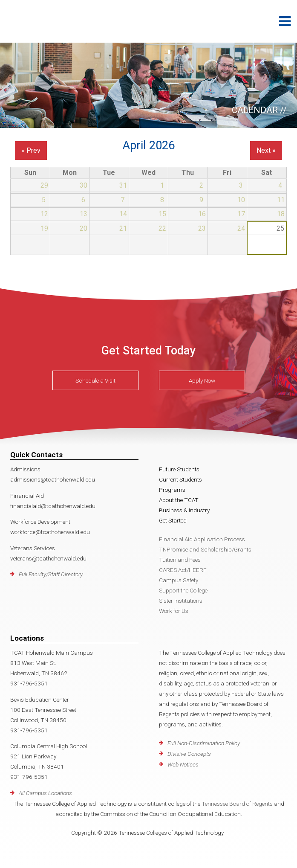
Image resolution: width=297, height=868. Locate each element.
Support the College (183, 590)
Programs (172, 490)
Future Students (179, 469)
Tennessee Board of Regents (237, 804)
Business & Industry (184, 510)
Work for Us (174, 611)
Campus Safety (179, 580)
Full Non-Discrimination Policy (204, 743)
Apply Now (202, 380)
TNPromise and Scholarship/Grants (205, 549)
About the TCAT (179, 500)
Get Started (173, 520)
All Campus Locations (45, 793)
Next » (266, 150)
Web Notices (183, 764)
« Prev (31, 150)
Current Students (180, 479)
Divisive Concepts (189, 754)
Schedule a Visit (95, 380)
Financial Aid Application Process (202, 539)
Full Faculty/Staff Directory (51, 574)
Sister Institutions (181, 601)
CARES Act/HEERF (183, 570)
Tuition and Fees (180, 560)
